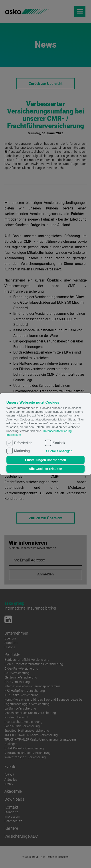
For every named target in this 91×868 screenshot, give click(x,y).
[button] (59, 451)
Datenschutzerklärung (57, 431)
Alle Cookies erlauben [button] (45, 469)
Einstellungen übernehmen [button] (46, 460)
